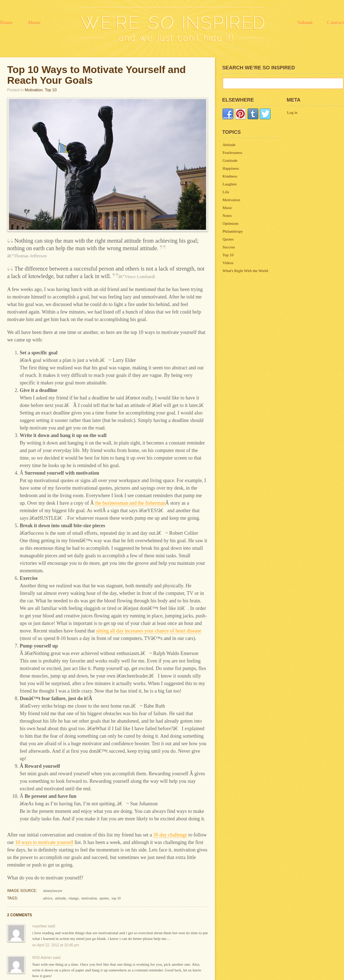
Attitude (229, 145)
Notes (227, 215)
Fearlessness (232, 152)
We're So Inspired (172, 25)
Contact (336, 23)
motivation (89, 898)
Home (6, 23)
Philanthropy (233, 231)
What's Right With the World (245, 271)
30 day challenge (170, 835)
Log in (292, 112)
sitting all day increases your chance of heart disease (149, 631)
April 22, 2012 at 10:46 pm (58, 945)
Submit (305, 23)
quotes (104, 898)
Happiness (231, 168)
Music (228, 208)
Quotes (228, 239)
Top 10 (51, 90)
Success (229, 247)
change (73, 898)
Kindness (230, 176)
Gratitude (230, 160)
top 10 (116, 898)
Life (226, 192)
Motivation (34, 90)
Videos (228, 263)
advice (48, 898)
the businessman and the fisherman (130, 503)
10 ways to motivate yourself (44, 842)
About (34, 23)
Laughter (230, 184)
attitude (61, 898)
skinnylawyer (53, 891)
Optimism (230, 223)
